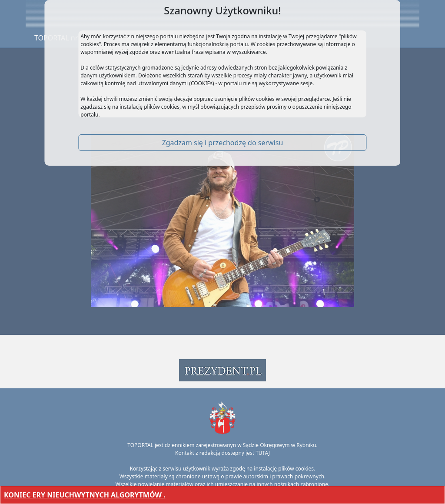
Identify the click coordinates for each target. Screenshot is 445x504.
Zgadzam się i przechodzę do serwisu (223, 143)
